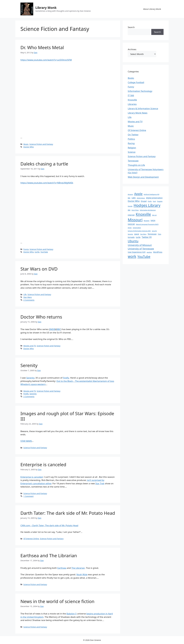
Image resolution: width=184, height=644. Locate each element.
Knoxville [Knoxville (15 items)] (143, 214)
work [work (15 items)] (132, 256)
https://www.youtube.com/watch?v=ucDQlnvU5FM (46, 60)
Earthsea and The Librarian (49, 556)
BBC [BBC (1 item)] (129, 198)
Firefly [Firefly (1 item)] (150, 201)
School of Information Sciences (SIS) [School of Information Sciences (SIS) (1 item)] (139, 231)
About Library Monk (152, 9)
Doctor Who (29, 147)
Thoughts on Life (136, 165)
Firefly (66, 378)
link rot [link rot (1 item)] (154, 215)
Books (131, 78)
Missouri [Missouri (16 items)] (135, 220)
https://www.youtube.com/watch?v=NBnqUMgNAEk (47, 183)
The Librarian (78, 568)
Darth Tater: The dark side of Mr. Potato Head (68, 513)
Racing (131, 143)
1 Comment (28, 496)
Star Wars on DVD (39, 269)
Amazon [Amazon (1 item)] (130, 194)
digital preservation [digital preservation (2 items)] (154, 198)
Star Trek (100, 483)
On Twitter (133, 135)
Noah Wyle (82, 574)
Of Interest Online (31, 539)
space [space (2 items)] (137, 234)
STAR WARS (26, 441)
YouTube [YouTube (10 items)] (144, 256)
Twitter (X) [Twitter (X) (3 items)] (147, 237)
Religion (132, 148)
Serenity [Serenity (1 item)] (130, 234)
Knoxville (132, 100)
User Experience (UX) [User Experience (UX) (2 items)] (137, 252)
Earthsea (62, 568)
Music (26, 144)
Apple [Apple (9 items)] (138, 194)
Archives (132, 49)
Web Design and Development (143, 177)
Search (131, 27)
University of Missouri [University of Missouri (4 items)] (140, 245)
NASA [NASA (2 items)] (153, 220)
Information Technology (140, 91)
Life (25, 294)
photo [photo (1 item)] (130, 228)
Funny (26, 249)
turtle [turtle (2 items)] (138, 237)
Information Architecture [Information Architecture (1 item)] (148, 210)
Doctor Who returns (41, 317)
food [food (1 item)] (154, 201)
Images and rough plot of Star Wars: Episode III (67, 416)
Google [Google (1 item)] (130, 206)
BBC (59, 329)
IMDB (52, 329)
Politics (131, 139)
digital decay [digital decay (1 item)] (141, 198)
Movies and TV (30, 346)
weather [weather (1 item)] (149, 252)
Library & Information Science (143, 108)
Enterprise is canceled (43, 465)
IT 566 (131, 95)
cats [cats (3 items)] (134, 198)
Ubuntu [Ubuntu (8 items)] (133, 241)
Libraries (132, 104)
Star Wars (28, 297)
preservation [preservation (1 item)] (137, 228)
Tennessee (133, 161)
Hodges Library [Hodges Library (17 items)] (147, 205)
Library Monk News (138, 113)
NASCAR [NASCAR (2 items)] (131, 224)
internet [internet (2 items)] (131, 215)
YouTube (44, 252)
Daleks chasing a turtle (44, 164)
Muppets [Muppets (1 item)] (147, 221)
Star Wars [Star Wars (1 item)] (143, 234)
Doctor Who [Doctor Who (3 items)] (134, 201)
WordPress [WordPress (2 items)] (158, 252)
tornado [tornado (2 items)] (131, 237)
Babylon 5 (71, 614)
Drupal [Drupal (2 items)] (144, 201)
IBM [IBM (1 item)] (129, 210)
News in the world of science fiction (57, 601)
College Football (136, 82)
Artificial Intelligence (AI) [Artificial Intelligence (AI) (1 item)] (152, 194)
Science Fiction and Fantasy (41, 144)
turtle (37, 252)
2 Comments (29, 300)
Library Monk (46, 8)
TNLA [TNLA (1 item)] (159, 234)
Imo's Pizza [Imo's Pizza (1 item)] (135, 210)
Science (132, 152)
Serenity (29, 365)
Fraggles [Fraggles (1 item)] (160, 201)
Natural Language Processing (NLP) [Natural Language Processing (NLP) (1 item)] (147, 224)
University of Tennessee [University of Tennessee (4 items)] (141, 249)
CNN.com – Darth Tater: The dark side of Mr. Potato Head (49, 525)
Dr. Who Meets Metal (42, 47)
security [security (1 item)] (154, 231)
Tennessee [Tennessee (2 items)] (152, 234)
